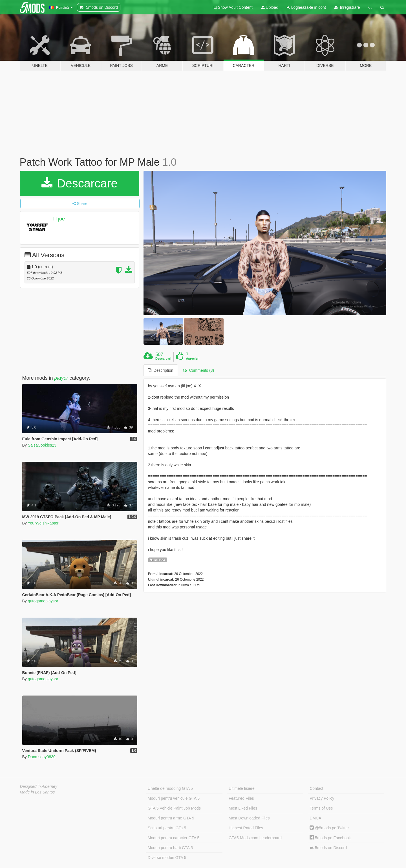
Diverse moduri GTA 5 (167, 858)
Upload (270, 7)
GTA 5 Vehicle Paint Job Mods (174, 808)
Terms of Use (321, 808)
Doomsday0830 (42, 757)
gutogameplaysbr (43, 601)
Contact (316, 788)
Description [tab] (161, 370)
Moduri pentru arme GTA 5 (171, 818)
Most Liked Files (243, 808)
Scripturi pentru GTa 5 (167, 828)
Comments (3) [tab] (198, 370)
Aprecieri (193, 358)
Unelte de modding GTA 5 (170, 788)
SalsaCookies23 (42, 445)
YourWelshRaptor (43, 523)
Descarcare (79, 183)
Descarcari (163, 358)
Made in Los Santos (37, 792)
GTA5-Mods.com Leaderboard (255, 838)
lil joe (59, 219)
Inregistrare (347, 7)
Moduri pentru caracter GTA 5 (174, 838)
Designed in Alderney (39, 786)
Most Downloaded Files (249, 818)
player (61, 378)
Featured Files (241, 798)
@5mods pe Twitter (329, 828)
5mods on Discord (328, 848)
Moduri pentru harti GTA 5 (170, 848)
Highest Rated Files (246, 828)
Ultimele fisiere (242, 788)
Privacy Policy (322, 798)
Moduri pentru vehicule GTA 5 (174, 798)
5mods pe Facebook (330, 838)
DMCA (315, 818)
